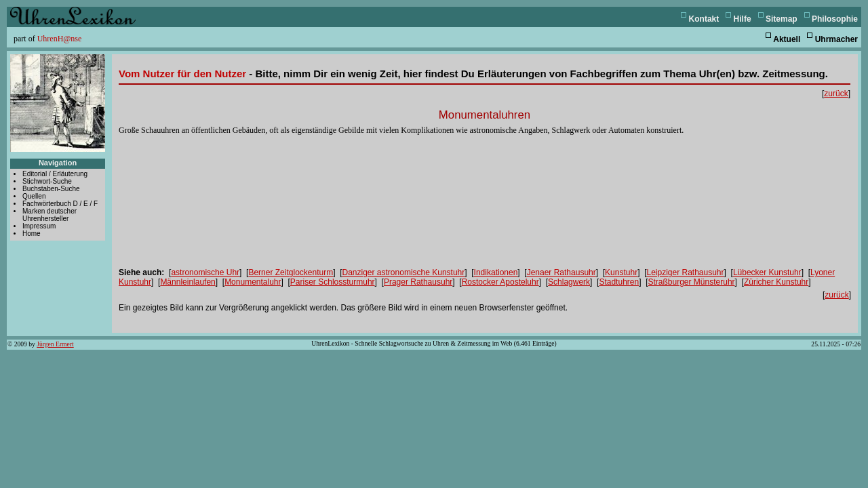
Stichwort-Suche (47, 181)
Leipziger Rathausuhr (685, 272)
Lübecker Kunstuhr (767, 272)
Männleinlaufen (188, 282)
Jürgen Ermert (55, 344)
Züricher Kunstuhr (776, 282)
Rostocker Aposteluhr (500, 282)
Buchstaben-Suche (51, 189)
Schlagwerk (569, 282)
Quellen (34, 196)
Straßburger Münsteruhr (692, 282)
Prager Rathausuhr (418, 282)
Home (32, 233)
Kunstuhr (621, 272)
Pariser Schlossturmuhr (333, 282)
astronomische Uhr (205, 272)
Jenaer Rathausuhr (561, 272)
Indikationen (496, 272)
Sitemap (782, 19)
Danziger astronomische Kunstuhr (404, 272)
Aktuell (787, 39)
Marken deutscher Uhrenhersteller (50, 215)
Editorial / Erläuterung (55, 174)
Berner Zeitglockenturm (291, 272)
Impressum (39, 226)
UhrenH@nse (60, 39)
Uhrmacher (836, 39)
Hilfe (743, 19)
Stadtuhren (619, 282)
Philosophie (835, 19)
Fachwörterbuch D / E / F (60, 204)
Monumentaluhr (253, 282)
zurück (836, 94)
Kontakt (704, 19)
